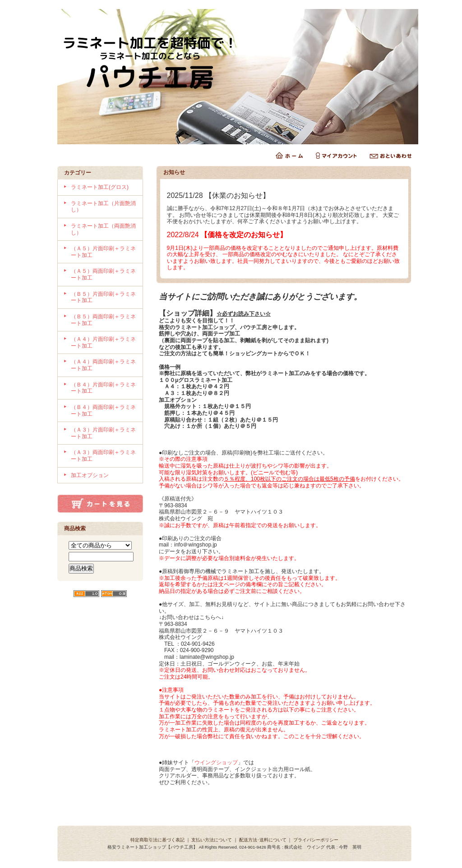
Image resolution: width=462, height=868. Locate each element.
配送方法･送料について (263, 840)
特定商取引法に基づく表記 (157, 840)
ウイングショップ (216, 762)
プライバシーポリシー (316, 840)
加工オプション (90, 475)
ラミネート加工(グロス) (100, 187)
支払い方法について (212, 840)
